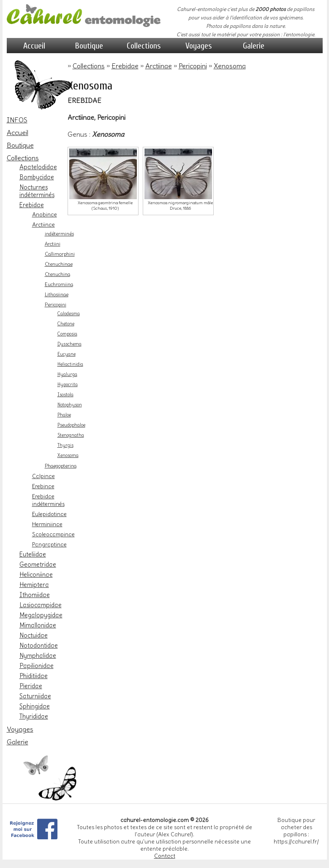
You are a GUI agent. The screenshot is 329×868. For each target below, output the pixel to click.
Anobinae (45, 214)
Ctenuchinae (59, 264)
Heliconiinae (36, 575)
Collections (144, 46)
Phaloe (64, 415)
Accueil (34, 46)
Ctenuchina (57, 274)
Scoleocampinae (53, 534)
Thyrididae (34, 717)
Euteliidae (33, 554)
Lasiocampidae (41, 605)
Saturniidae (35, 696)
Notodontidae (39, 646)
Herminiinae (47, 524)
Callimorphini (60, 254)
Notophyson (70, 405)
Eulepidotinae (49, 514)
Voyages (199, 46)
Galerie (254, 46)
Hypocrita (68, 385)
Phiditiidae (34, 676)
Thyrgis (65, 445)
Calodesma (69, 314)
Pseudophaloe (71, 425)
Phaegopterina (61, 466)
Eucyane (67, 354)
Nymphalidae (38, 656)
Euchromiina (59, 284)
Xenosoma (68, 456)
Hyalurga (67, 375)
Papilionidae (37, 666)
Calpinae (44, 476)
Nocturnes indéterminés (37, 191)
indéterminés (59, 234)
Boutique (89, 46)
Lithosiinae (57, 295)
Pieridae (31, 686)
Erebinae (43, 486)
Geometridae (38, 565)
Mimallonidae (38, 625)
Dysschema (69, 344)
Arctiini (53, 244)
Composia (67, 334)
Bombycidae (37, 177)
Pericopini (56, 305)
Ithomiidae (35, 595)
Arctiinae (44, 224)
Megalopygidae (41, 615)
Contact (165, 856)
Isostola (65, 395)
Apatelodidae (38, 167)
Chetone (66, 324)
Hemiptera (34, 585)
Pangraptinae (49, 544)
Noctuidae (34, 635)
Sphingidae (35, 706)
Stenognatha (71, 435)
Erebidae (32, 205)
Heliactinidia (70, 364)
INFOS (17, 120)
